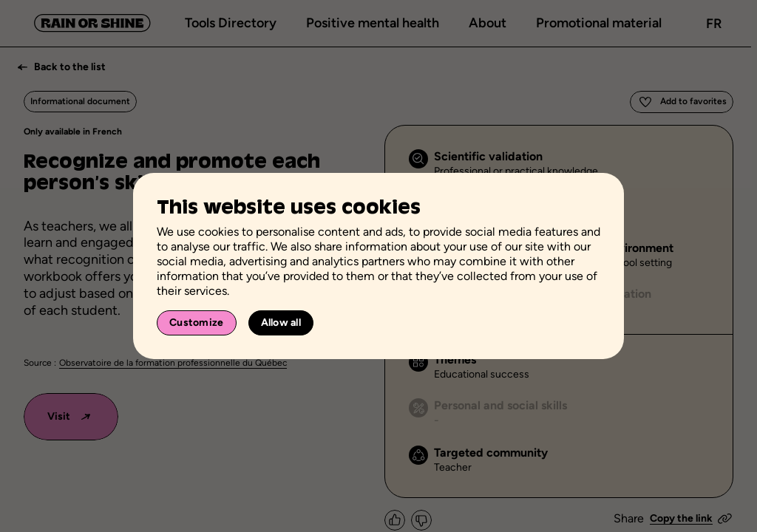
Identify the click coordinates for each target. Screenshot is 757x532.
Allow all (281, 323)
